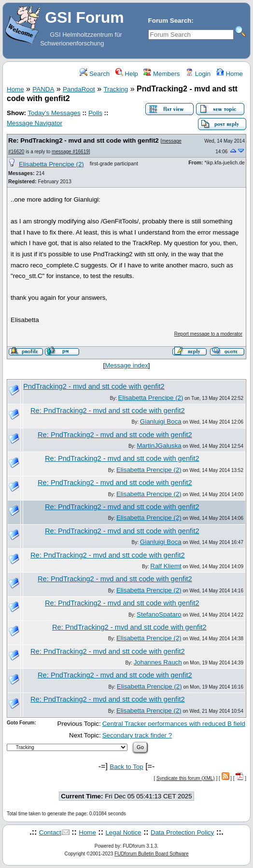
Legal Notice (123, 832)
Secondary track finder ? (137, 735)
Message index (126, 365)
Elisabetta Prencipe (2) (51, 164)
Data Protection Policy (182, 832)
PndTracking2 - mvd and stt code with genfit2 (94, 386)
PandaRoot (79, 89)
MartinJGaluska (159, 446)
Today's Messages (54, 113)
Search (95, 74)
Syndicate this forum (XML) (186, 778)
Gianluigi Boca (161, 421)
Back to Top (126, 767)
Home (230, 74)
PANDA (43, 89)
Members (162, 74)
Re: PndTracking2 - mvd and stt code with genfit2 (84, 140)
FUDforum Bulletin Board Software (151, 854)
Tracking (116, 89)
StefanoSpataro (159, 614)
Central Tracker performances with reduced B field (174, 724)
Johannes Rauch (158, 662)
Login (198, 74)
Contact (50, 832)
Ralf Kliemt (166, 566)
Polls (95, 113)
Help (127, 74)
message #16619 (70, 152)
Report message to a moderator (208, 334)
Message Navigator (35, 123)
